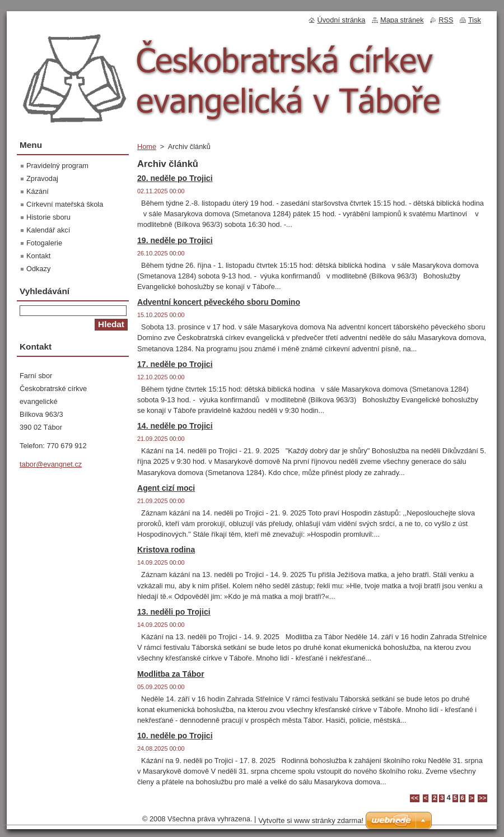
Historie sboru (48, 217)
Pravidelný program (57, 166)
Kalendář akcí (48, 230)
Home (147, 147)
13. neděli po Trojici (174, 612)
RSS (446, 20)
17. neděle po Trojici (175, 364)
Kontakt (38, 256)
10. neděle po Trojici (175, 736)
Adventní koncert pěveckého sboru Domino (219, 302)
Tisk (475, 20)
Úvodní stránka (341, 20)
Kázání (38, 191)
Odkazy (38, 269)
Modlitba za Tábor (171, 674)
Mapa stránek (402, 20)
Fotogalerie (44, 243)
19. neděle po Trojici (175, 240)
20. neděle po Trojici (175, 178)
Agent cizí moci (166, 488)
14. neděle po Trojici (175, 426)
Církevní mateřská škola (65, 204)
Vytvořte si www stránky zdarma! (311, 820)
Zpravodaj (42, 178)
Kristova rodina (166, 550)
